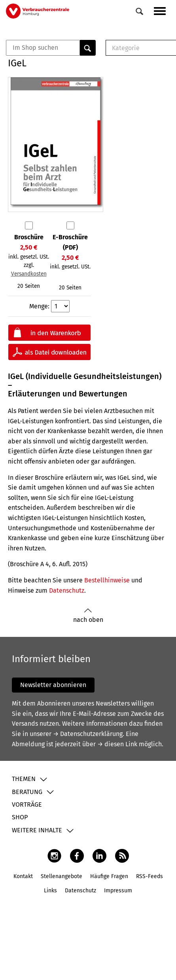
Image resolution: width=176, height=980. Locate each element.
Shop (20, 817)
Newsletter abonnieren (53, 685)
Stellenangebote (62, 876)
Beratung (27, 792)
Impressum (118, 891)
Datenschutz (67, 590)
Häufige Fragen (109, 876)
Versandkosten (29, 274)
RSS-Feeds (150, 876)
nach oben (88, 616)
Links (50, 891)
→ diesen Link (117, 744)
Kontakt (23, 876)
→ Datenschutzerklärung (88, 734)
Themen (24, 779)
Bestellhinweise (107, 580)
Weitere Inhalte (37, 830)
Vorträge (27, 804)
